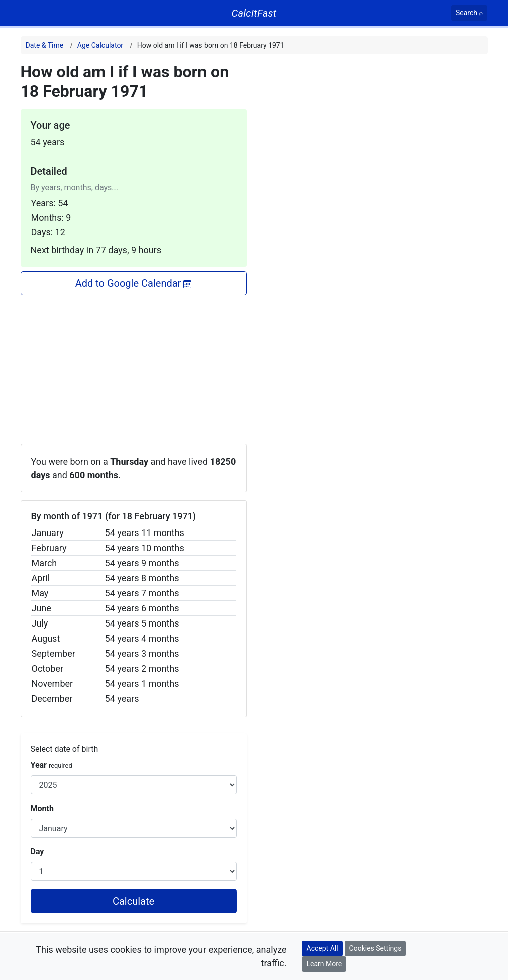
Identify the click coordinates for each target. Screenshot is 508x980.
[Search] (470, 13)
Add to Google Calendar (134, 283)
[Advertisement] (134, 366)
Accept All (322, 948)
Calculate (133, 901)
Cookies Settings (376, 948)
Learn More (324, 964)
